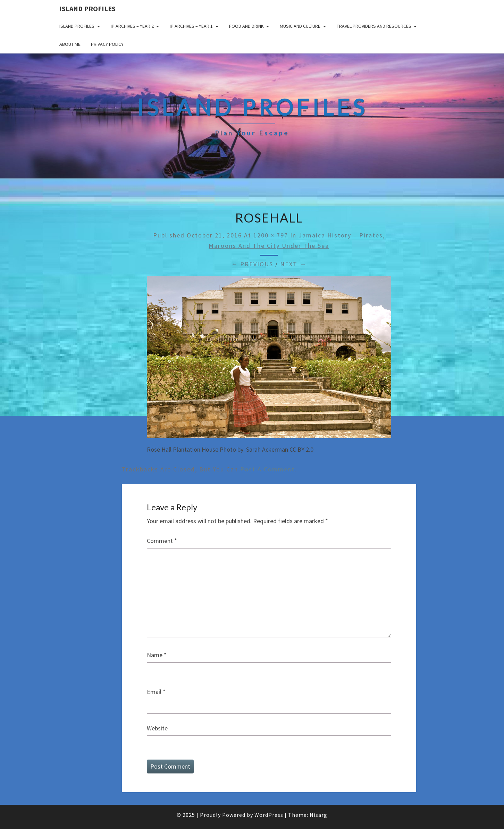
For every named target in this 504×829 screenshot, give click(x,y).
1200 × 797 (271, 235)
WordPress (269, 815)
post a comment (267, 469)
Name (157, 655)
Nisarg (318, 815)
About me (70, 44)
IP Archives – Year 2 (132, 26)
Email (156, 692)
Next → (293, 264)
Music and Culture (300, 26)
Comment (162, 541)
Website (157, 728)
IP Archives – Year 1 (191, 26)
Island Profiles (87, 9)
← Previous (252, 264)
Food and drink (246, 26)
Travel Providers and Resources (374, 26)
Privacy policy (107, 44)
